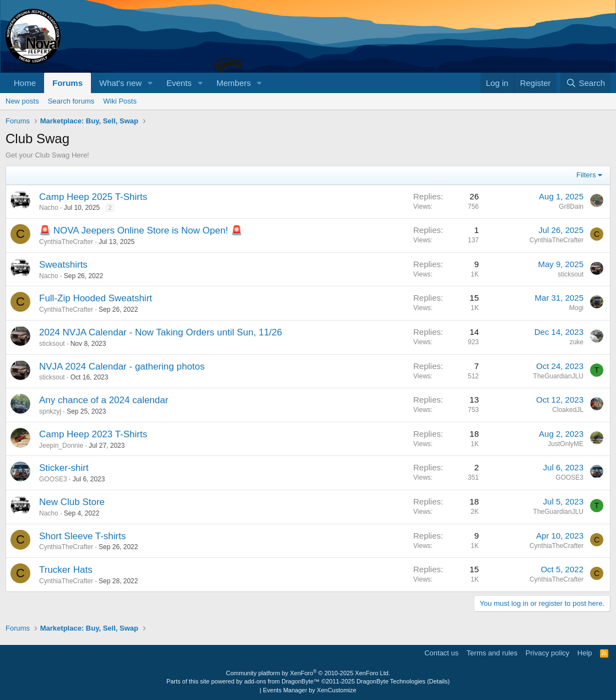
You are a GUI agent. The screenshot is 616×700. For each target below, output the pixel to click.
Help (585, 653)
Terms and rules (492, 653)
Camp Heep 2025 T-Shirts (93, 197)
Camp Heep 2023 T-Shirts (93, 434)
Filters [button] (586, 175)
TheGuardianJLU (558, 376)
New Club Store (72, 502)
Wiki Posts (120, 101)
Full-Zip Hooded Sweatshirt (96, 298)
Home (25, 83)
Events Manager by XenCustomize (309, 690)
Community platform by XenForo (308, 673)
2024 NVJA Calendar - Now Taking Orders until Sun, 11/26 (161, 332)
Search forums (71, 101)
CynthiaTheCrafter (66, 242)
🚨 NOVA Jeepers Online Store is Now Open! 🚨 (141, 230)
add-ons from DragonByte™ (282, 681)
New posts (22, 101)
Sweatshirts (63, 265)
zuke (577, 342)
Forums (67, 83)
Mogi (576, 308)
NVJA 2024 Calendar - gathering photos (122, 367)
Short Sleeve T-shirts (82, 536)
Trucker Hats (66, 570)
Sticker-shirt (64, 468)
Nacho (49, 208)
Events (179, 83)
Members (234, 83)
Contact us (441, 653)
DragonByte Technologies (391, 681)
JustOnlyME (566, 444)
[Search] (585, 83)
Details (439, 681)
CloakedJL (568, 410)
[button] (150, 83)
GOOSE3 (53, 479)
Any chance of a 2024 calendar (104, 400)
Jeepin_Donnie (61, 446)
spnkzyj (50, 411)
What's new (120, 83)
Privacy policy (547, 653)
